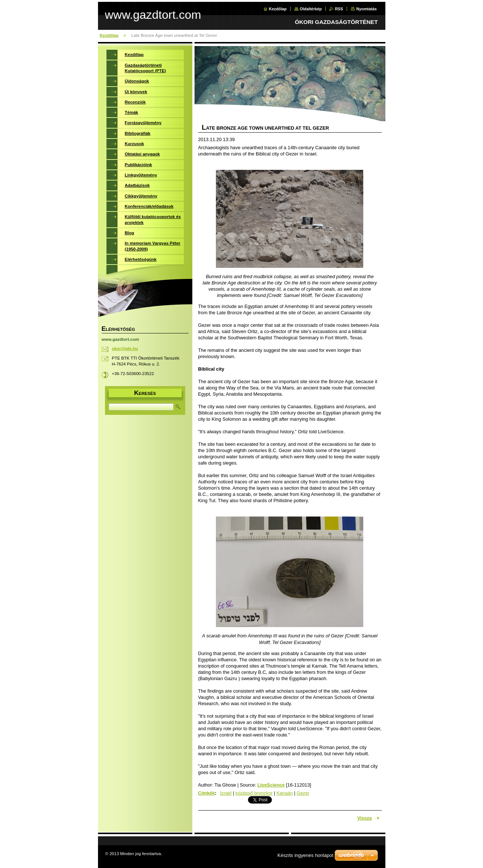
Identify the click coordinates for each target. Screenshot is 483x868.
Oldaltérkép (311, 9)
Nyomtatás (367, 9)
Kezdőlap (278, 9)
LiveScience (271, 785)
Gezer (303, 793)
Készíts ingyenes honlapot (305, 855)
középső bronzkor (254, 793)
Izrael (226, 793)
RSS (339, 9)
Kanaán (284, 793)
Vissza (365, 818)
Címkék (207, 793)
